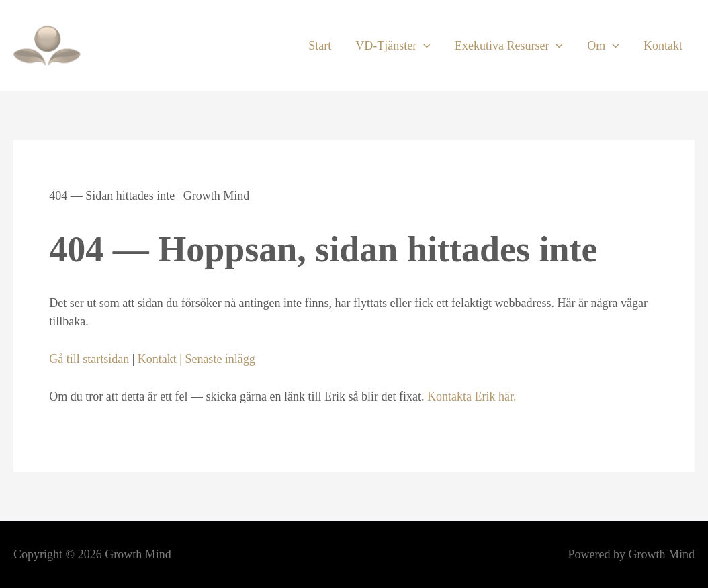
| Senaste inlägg (216, 359)
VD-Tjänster (393, 46)
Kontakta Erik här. (472, 396)
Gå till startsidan (89, 359)
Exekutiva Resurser (509, 46)
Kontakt (663, 46)
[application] (424, 46)
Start (320, 46)
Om (603, 46)
